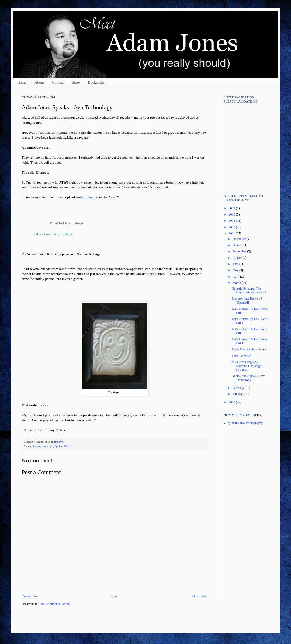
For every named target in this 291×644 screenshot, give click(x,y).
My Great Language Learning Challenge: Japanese (247, 366)
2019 (232, 208)
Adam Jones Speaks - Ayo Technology (249, 378)
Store (76, 82)
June (236, 264)
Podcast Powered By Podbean (53, 234)
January (238, 394)
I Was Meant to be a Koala (249, 349)
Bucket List (97, 82)
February (239, 388)
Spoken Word (63, 446)
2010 (232, 402)
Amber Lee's (85, 197)
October (238, 245)
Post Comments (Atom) (55, 604)
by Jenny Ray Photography (245, 423)
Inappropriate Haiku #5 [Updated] (247, 300)
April (236, 277)
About (39, 82)
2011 (232, 233)
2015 (232, 214)
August (238, 258)
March (237, 283)
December (240, 239)
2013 (232, 221)
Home (22, 82)
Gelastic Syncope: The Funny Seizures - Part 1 (249, 290)
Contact (58, 82)
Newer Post (30, 596)
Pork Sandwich (242, 356)
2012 (232, 227)
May (236, 270)
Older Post (199, 596)
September (240, 251)
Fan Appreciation (43, 446)
